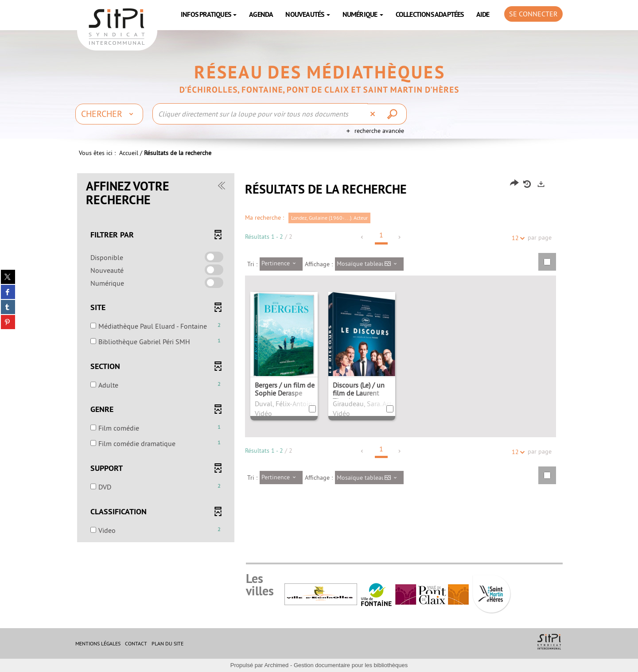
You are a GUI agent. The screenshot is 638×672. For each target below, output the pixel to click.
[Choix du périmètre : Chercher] (109, 114)
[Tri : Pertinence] (281, 264)
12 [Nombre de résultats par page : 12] (517, 238)
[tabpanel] (319, 359)
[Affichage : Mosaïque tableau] (369, 264)
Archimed (276, 665)
